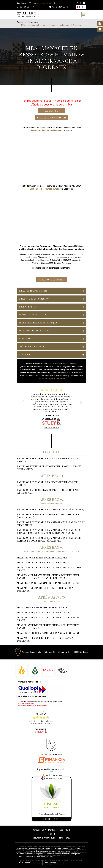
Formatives (55, 257)
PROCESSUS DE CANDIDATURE (34, 331)
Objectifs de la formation (34, 299)
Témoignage (26, 355)
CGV (44, 830)
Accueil (20, 22)
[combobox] (81, 7)
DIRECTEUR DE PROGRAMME (33, 291)
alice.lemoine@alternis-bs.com (52, 379)
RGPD (68, 830)
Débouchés (25, 339)
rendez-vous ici (47, 856)
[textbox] (82, 7)
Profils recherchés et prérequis (38, 323)
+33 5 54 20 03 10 (59, 7)
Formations (33, 22)
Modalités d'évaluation (33, 315)
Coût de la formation (31, 346)
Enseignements (28, 307)
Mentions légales (56, 830)
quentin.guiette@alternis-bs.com (39, 3)
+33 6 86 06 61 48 (26, 7)
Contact (36, 830)
